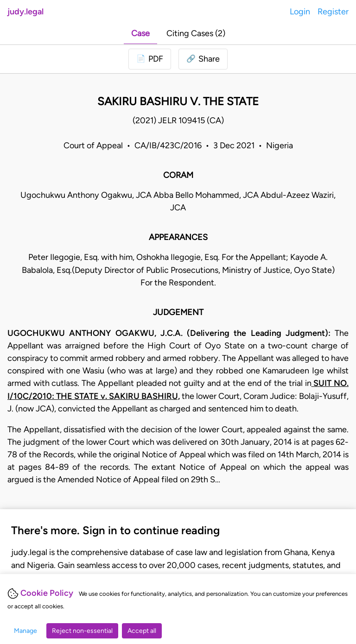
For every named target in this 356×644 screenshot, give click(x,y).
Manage (25, 631)
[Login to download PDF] (150, 59)
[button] (203, 59)
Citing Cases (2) (196, 33)
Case (140, 33)
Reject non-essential (82, 631)
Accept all (142, 631)
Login (300, 12)
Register (333, 12)
